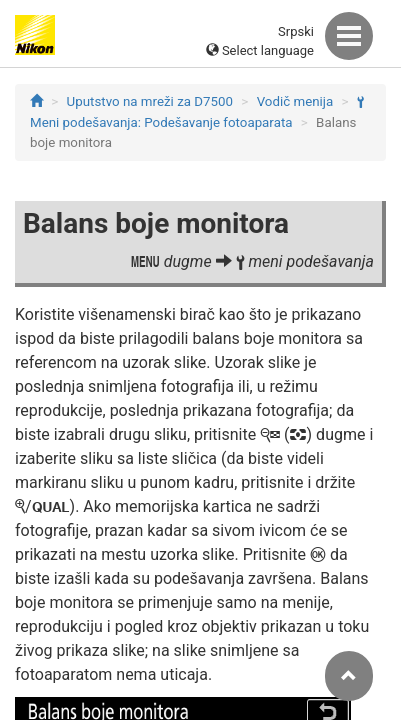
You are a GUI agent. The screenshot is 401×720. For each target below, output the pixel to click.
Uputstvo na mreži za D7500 (150, 101)
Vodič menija (295, 101)
